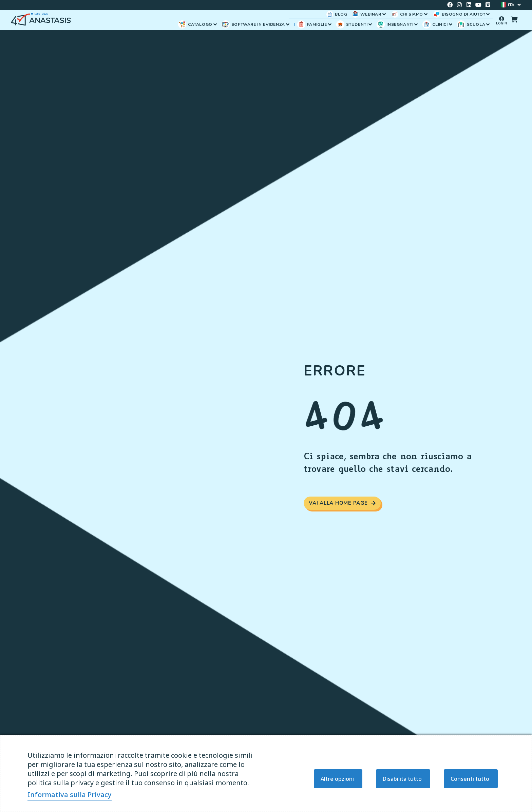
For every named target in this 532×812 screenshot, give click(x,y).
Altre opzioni (337, 779)
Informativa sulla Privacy (70, 795)
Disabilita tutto (402, 779)
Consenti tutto (470, 779)
